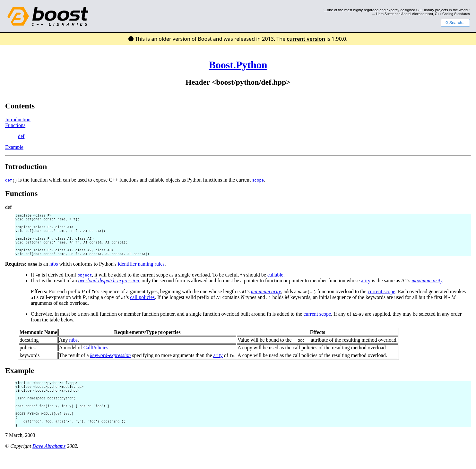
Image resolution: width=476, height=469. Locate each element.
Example (14, 147)
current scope (382, 298)
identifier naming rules (141, 271)
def (21, 136)
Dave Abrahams (49, 461)
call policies (142, 304)
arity (366, 288)
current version (306, 39)
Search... (455, 23)
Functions (15, 125)
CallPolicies (96, 355)
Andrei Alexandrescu (417, 14)
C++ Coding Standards (452, 14)
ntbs (54, 271)
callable (275, 282)
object (85, 282)
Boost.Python (238, 65)
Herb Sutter (385, 14)
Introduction (18, 119)
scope (258, 180)
